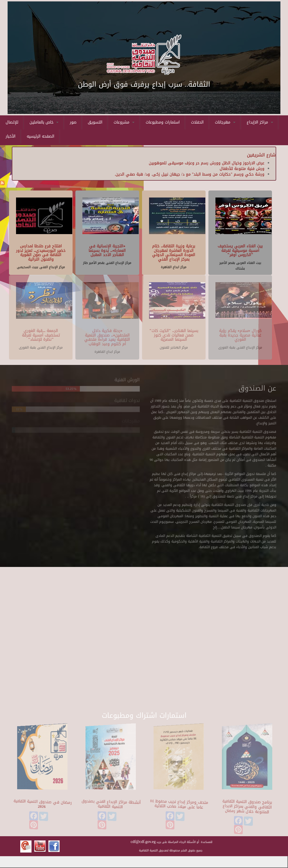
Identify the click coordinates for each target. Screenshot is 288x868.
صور (73, 122)
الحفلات (197, 122)
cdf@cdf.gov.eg (143, 842)
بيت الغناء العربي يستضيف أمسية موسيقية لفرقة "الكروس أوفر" (240, 250)
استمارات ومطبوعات (163, 122)
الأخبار (11, 136)
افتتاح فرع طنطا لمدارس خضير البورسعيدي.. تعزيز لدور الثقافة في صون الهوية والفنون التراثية (41, 252)
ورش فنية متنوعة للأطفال (242, 169)
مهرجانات (225, 122)
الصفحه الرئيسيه (40, 136)
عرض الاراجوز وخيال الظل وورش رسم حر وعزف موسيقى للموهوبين (207, 163)
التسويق (95, 122)
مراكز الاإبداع (260, 122)
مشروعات (124, 122)
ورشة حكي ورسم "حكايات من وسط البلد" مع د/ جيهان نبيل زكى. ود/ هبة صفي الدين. (190, 174)
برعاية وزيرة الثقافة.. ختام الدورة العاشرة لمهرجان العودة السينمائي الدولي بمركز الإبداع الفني (174, 252)
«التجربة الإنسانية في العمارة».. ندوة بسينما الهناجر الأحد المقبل (107, 250)
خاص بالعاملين (44, 122)
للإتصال (12, 122)
